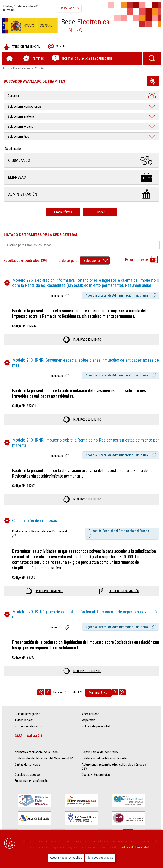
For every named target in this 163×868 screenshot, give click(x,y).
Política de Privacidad (135, 847)
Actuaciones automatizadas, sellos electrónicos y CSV (114, 766)
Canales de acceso (27, 775)
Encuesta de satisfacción (31, 781)
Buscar (100, 212)
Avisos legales (24, 720)
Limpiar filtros (63, 212)
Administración (81, 194)
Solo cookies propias (100, 858)
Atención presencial (22, 47)
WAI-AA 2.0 (34, 736)
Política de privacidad (96, 726)
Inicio (6, 68)
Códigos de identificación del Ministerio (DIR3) (45, 758)
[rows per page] (98, 693)
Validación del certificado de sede (104, 758)
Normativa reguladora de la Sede (36, 752)
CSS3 (19, 736)
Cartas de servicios (27, 764)
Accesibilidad (90, 714)
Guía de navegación (27, 714)
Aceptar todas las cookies (66, 858)
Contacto (59, 47)
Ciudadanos (81, 160)
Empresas (81, 177)
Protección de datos (28, 726)
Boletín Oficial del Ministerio (100, 752)
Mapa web (88, 720)
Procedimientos (22, 68)
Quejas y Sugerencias (96, 775)
